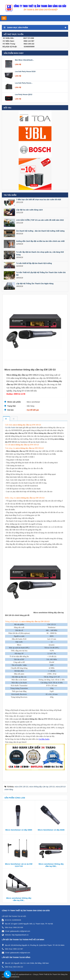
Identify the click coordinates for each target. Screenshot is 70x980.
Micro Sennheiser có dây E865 (19, 830)
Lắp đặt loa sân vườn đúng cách (29, 210)
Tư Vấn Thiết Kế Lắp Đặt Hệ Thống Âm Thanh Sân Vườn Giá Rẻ (41, 274)
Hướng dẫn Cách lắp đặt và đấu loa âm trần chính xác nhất (40, 241)
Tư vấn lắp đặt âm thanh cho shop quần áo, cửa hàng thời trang (40, 253)
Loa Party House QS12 (24, 100)
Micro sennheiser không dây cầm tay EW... (51, 865)
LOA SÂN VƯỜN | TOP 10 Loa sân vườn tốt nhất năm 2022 (40, 220)
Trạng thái (11, 406)
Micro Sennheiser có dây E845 (51, 830)
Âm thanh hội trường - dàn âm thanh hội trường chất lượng (40, 231)
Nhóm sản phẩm (14, 402)
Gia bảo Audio (10, 428)
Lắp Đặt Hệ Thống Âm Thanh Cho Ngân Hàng (35, 284)
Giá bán (10, 410)
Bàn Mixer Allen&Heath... (24, 66)
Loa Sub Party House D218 (25, 77)
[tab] (6, 419)
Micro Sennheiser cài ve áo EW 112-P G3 (19, 865)
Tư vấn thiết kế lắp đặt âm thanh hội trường (34, 263)
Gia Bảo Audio (44, 739)
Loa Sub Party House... (24, 89)
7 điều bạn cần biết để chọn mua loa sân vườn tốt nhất (39, 200)
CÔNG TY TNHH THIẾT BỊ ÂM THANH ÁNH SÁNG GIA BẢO (26, 911)
